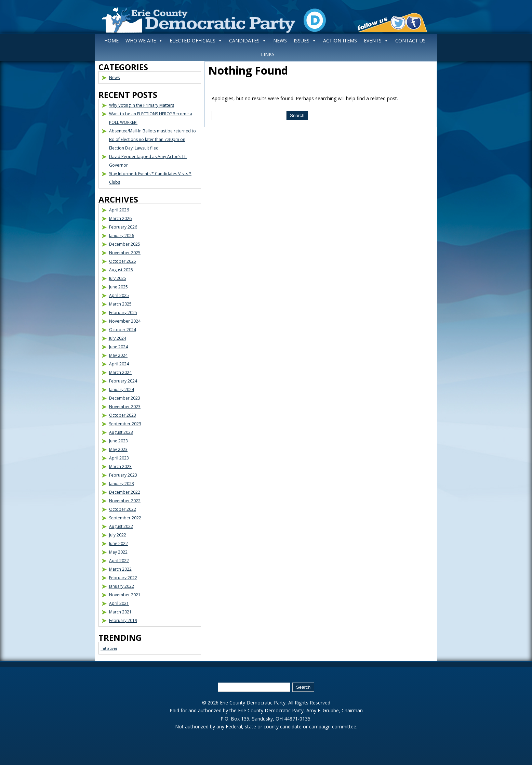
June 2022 (118, 543)
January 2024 (122, 390)
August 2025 (121, 270)
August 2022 (121, 526)
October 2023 (123, 415)
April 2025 (119, 295)
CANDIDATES (248, 41)
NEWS (280, 41)
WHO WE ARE (144, 41)
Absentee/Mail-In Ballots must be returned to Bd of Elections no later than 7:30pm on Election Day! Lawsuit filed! (152, 139)
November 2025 (125, 253)
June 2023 (118, 441)
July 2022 (118, 535)
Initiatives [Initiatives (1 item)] (109, 648)
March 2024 (120, 372)
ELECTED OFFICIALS (196, 41)
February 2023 (123, 475)
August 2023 (121, 432)
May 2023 (118, 449)
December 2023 (125, 398)
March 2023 (120, 466)
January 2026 (122, 236)
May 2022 (118, 552)
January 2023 (122, 484)
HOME (111, 41)
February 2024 (123, 381)
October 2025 (123, 261)
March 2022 (120, 569)
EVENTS (376, 41)
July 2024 (118, 338)
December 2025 (125, 244)
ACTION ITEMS (340, 41)
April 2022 (119, 561)
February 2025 (123, 313)
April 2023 (119, 458)
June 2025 (118, 287)
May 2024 (118, 355)
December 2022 (125, 492)
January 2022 (122, 586)
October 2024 (123, 330)
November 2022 (125, 501)
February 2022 (123, 578)
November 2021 (125, 595)
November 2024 (125, 321)
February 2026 (123, 227)
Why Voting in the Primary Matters (142, 105)
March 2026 (120, 218)
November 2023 (125, 407)
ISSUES (305, 41)
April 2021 (119, 603)
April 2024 (119, 364)
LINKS (268, 54)
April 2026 (119, 210)
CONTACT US (410, 41)
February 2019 (123, 620)
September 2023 (125, 424)
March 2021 (120, 612)
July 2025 (118, 278)
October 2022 (123, 509)
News (114, 77)
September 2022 (125, 518)
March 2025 (120, 304)
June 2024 (118, 347)
